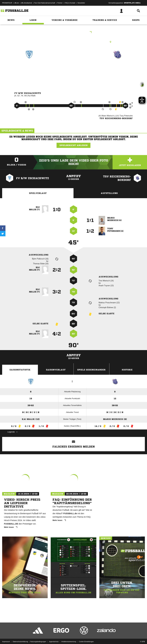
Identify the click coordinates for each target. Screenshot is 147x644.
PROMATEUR (7, 3)
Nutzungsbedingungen (38, 637)
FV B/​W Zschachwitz (29, 69)
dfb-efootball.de (27, 3)
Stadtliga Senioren (73, 32)
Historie (127, 370)
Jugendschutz (54, 637)
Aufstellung (109, 193)
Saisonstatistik (20, 370)
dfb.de (17, 3)
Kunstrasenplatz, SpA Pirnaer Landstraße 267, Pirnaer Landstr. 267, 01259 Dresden (73, 42)
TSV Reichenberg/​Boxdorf (117, 69)
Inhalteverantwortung (69, 637)
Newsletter (81, 3)
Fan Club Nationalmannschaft (45, 3)
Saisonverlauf (56, 370)
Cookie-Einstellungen (86, 637)
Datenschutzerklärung (20, 637)
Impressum (6, 637)
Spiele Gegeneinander (91, 370)
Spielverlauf (38, 193)
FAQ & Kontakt (70, 3)
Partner (60, 3)
